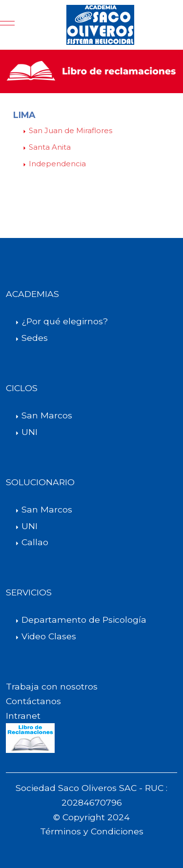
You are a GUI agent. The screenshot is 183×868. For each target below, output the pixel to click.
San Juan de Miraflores (71, 130)
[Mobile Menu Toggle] (7, 25)
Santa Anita (50, 147)
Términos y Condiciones (92, 831)
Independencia (57, 164)
